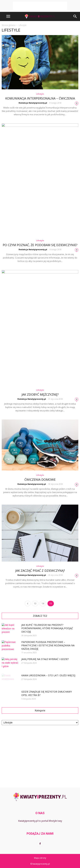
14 (43, 603)
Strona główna (9, 25)
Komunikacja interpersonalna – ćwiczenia (40, 98)
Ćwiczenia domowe (40, 480)
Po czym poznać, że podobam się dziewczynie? (40, 245)
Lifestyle (40, 94)
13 (35, 603)
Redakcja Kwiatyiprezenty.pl (33, 103)
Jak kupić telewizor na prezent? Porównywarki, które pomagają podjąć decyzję (47, 628)
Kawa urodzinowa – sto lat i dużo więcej (48, 675)
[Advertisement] (40, 6)
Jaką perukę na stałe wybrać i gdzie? (45, 659)
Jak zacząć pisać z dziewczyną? (40, 571)
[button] (75, 16)
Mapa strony (40, 858)
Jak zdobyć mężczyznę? (40, 394)
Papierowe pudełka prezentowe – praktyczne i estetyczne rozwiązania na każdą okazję (48, 645)
